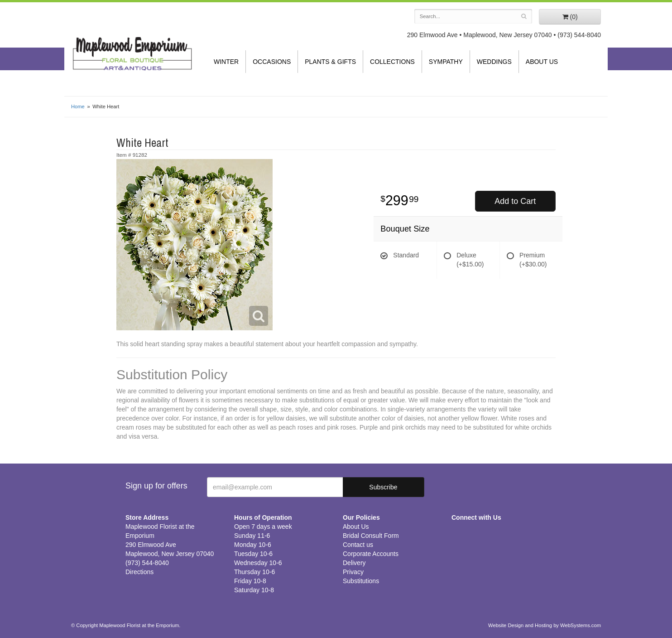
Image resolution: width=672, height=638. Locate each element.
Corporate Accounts (371, 554)
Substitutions (361, 581)
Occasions (272, 62)
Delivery (354, 563)
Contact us (358, 545)
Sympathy (446, 62)
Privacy (353, 572)
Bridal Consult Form (371, 536)
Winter (226, 62)
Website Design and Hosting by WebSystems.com (545, 625)
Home (78, 106)
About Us (542, 62)
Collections (392, 62)
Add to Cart (515, 201)
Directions (139, 572)
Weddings (494, 62)
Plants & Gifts (330, 62)
